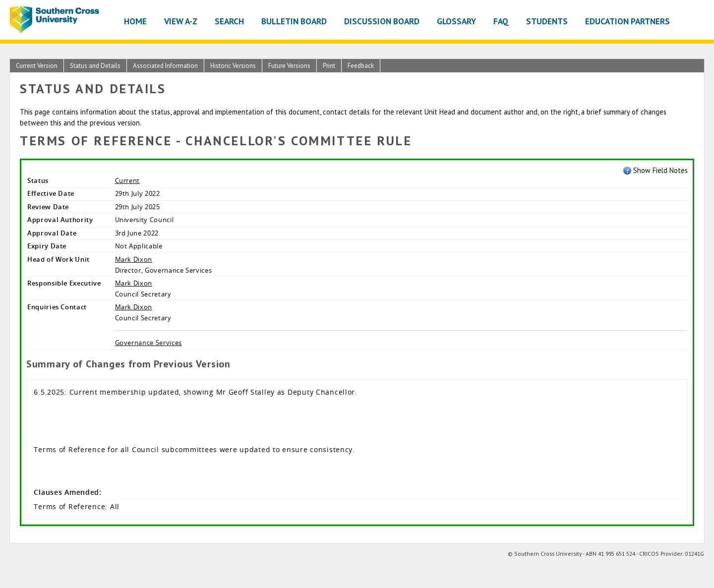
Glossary (456, 21)
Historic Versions (233, 66)
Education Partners (627, 21)
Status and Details (95, 66)
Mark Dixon (134, 259)
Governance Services (149, 343)
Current (128, 180)
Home (135, 21)
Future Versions (289, 66)
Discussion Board (382, 21)
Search (229, 21)
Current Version (37, 66)
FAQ (501, 21)
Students (547, 21)
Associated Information (165, 66)
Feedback (361, 66)
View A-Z (181, 21)
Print (329, 66)
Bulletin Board (294, 21)
